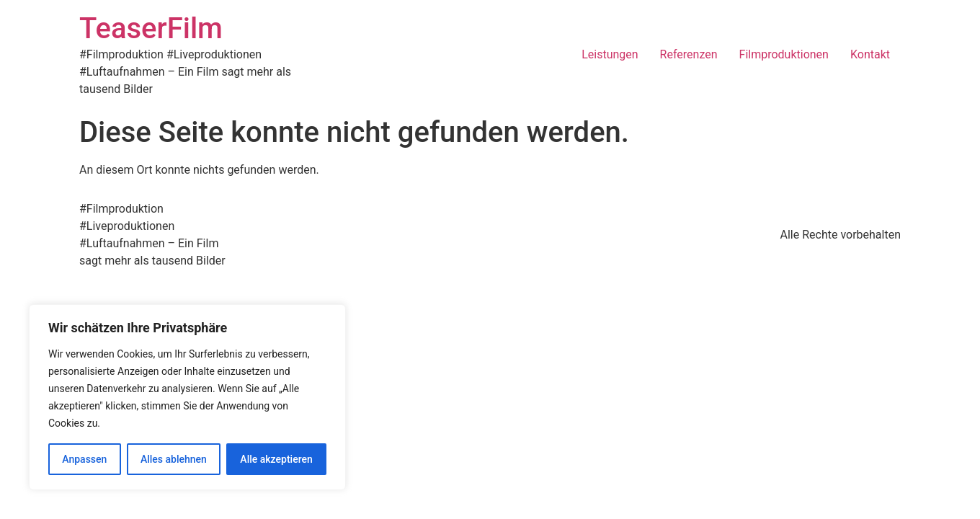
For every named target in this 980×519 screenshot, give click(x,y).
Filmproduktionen (784, 54)
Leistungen (610, 54)
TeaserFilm (151, 28)
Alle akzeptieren (276, 459)
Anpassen (84, 459)
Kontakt (870, 54)
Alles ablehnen (174, 459)
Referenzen (689, 54)
